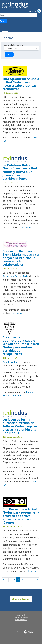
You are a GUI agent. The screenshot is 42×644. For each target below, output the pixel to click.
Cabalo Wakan (10, 362)
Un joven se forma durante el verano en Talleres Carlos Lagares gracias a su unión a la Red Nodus (20, 426)
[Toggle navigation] (5, 29)
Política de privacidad (21, 617)
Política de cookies (21, 620)
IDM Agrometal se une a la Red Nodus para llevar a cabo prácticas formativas (21, 84)
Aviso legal (21, 615)
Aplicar (9, 55)
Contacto (32, 11)
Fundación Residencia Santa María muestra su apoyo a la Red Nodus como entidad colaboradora (21, 258)
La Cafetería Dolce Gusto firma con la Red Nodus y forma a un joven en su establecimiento (20, 172)
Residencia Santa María (15, 276)
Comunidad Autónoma (14, 45)
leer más (26, 227)
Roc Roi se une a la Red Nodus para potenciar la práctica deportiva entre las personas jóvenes (21, 516)
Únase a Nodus (21, 599)
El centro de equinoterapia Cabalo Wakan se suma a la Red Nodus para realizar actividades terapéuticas (21, 345)
